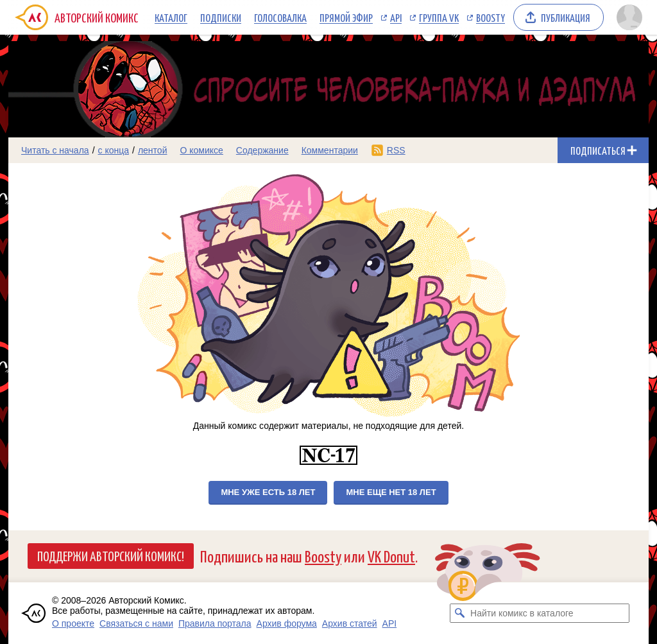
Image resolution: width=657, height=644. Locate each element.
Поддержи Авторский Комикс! (111, 555)
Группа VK (439, 17)
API (396, 17)
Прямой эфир (346, 17)
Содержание (262, 150)
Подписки (221, 17)
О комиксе (201, 150)
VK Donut (391, 556)
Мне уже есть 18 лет (268, 492)
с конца (114, 150)
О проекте (73, 623)
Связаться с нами (136, 623)
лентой (153, 150)
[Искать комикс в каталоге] (459, 613)
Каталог (171, 17)
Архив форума (287, 623)
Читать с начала (55, 150)
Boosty (491, 17)
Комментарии (330, 150)
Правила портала (215, 623)
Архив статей (350, 623)
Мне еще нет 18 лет (391, 492)
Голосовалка (280, 17)
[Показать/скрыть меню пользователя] (629, 17)
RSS (396, 150)
